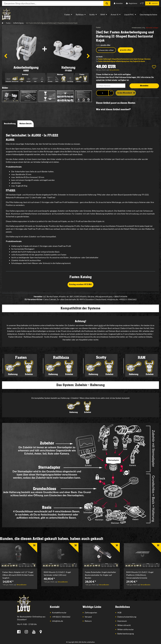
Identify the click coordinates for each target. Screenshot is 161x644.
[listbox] (19, 556)
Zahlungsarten (91, 613)
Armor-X (115, 14)
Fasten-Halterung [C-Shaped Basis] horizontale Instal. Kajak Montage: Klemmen (124, 59)
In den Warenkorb (126, 93)
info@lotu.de (57, 621)
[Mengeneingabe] (102, 93)
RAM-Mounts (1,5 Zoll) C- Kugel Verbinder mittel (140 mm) (57, 574)
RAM (103, 14)
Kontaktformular (59, 613)
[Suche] (107, 3)
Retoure (88, 621)
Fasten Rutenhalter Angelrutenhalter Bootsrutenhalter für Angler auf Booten (101, 575)
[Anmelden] (118, 3)
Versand (88, 617)
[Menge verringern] (111, 94)
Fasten (67, 14)
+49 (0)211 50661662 (61, 617)
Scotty (92, 14)
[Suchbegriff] (53, 3)
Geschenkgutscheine (148, 14)
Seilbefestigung (18, 23)
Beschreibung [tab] (10, 124)
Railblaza (80, 14)
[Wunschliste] (142, 3)
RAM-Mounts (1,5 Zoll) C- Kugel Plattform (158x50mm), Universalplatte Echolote (140, 575)
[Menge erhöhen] (111, 92)
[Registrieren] (132, 3)
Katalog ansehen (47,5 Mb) (80, 284)
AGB (119, 613)
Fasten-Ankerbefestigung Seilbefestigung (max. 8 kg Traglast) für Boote (122, 61)
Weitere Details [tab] (26, 124)
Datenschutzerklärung (127, 617)
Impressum (122, 621)
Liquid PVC (129, 14)
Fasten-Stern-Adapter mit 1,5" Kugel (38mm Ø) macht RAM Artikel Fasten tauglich (18, 575)
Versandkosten (114, 70)
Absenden (144, 86)
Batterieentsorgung (126, 634)
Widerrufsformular (126, 629)
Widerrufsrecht (124, 625)
